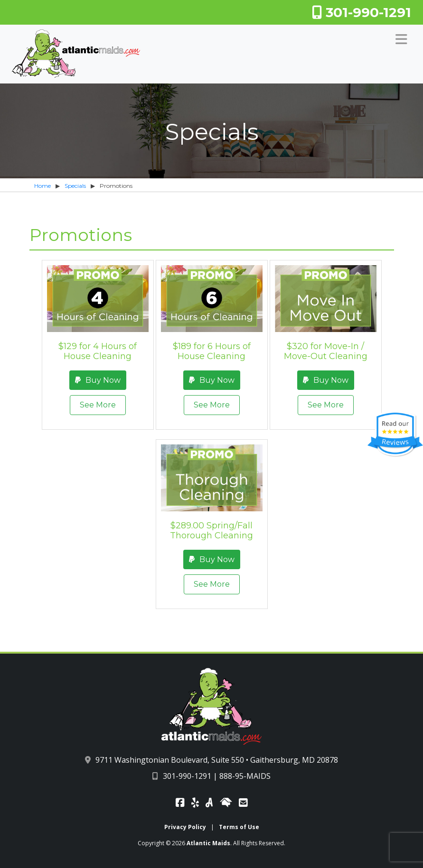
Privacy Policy (185, 827)
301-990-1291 (362, 12)
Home (42, 186)
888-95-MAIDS (245, 776)
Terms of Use (239, 827)
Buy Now (98, 380)
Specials (75, 186)
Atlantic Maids (208, 843)
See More (98, 405)
